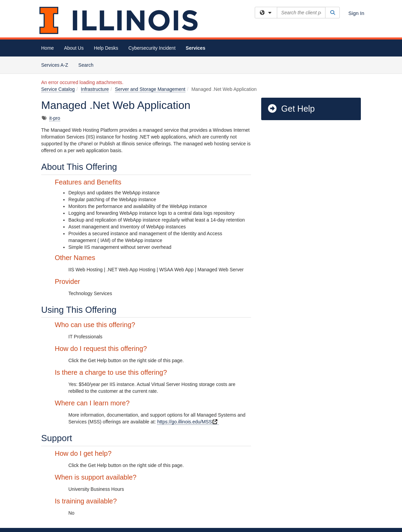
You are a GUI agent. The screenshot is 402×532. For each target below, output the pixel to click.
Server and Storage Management (150, 89)
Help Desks (106, 48)
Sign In (356, 13)
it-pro (55, 118)
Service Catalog (58, 89)
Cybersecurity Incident (152, 48)
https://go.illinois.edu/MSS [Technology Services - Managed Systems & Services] (188, 422)
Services (196, 48)
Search (88, 65)
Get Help (291, 109)
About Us (74, 48)
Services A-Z (55, 65)
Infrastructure (95, 89)
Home (47, 48)
